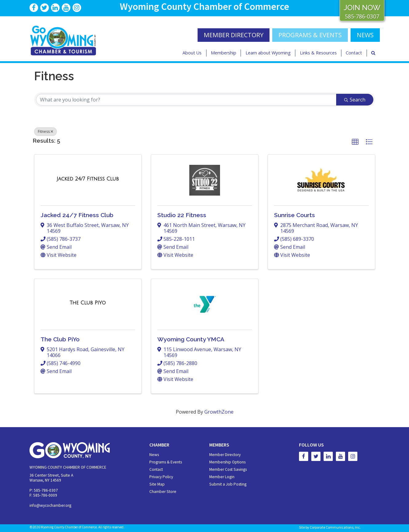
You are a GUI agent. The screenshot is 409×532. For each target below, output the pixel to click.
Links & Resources (318, 53)
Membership (224, 53)
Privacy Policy (161, 477)
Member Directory (225, 455)
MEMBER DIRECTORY (234, 35)
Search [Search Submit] (355, 100)
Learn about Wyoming (268, 53)
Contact (354, 53)
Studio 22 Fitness (182, 215)
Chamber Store (163, 492)
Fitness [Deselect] (45, 131)
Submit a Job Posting (228, 484)
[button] (355, 142)
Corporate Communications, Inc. (335, 527)
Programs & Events (310, 35)
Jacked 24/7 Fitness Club (77, 215)
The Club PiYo (60, 339)
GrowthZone (219, 412)
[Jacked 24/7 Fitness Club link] (88, 179)
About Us (192, 53)
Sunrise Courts (295, 215)
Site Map (157, 484)
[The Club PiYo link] (88, 303)
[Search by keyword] (186, 100)
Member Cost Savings (228, 469)
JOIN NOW (362, 8)
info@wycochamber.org (50, 505)
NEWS (365, 35)
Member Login (222, 477)
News (154, 455)
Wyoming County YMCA (191, 339)
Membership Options (227, 462)
